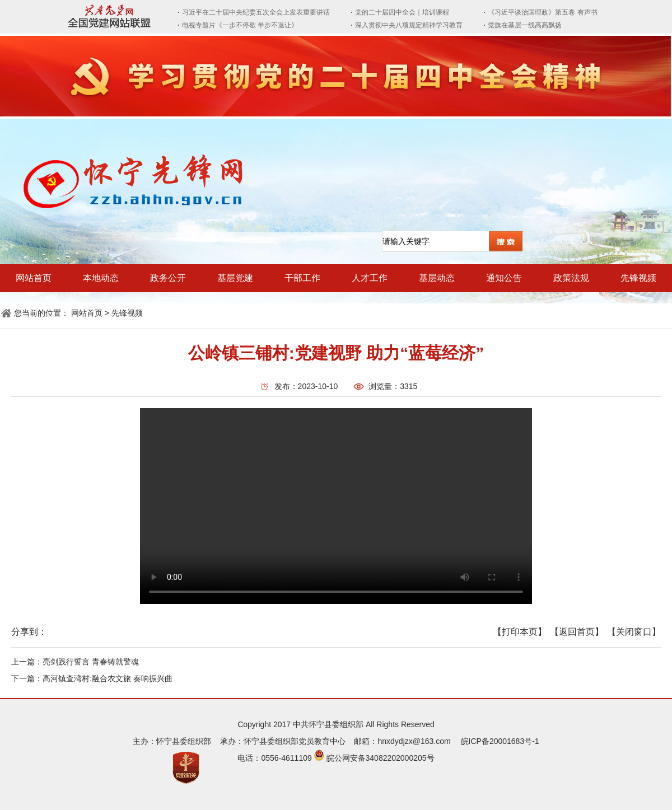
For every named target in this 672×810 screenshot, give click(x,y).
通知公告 (504, 278)
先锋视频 (638, 278)
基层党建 (235, 278)
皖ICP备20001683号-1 (500, 741)
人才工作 (370, 278)
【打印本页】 (520, 632)
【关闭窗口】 (634, 632)
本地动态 (101, 278)
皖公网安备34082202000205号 (381, 758)
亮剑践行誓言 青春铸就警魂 (91, 662)
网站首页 (34, 278)
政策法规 (571, 278)
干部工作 (302, 278)
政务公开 (168, 278)
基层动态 (437, 278)
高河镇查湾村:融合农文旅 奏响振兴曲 (108, 678)
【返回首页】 (577, 632)
